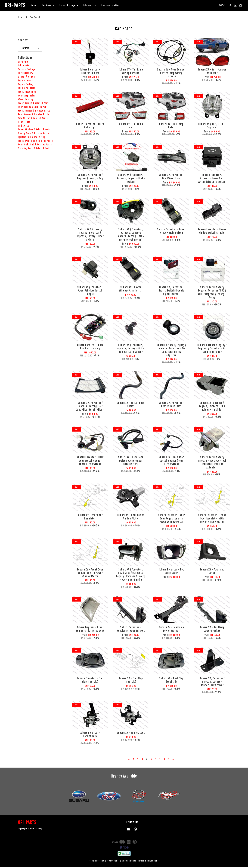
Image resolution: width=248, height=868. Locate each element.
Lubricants (95, 6)
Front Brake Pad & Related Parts (35, 142)
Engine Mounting (27, 89)
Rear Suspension (27, 96)
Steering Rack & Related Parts (34, 149)
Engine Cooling (26, 85)
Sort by (23, 41)
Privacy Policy (113, 862)
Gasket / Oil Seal (27, 78)
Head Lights (24, 123)
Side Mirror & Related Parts (33, 119)
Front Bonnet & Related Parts (34, 104)
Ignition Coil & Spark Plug (32, 138)
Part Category (26, 74)
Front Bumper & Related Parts (34, 111)
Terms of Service (96, 862)
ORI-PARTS (18, 6)
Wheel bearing (26, 100)
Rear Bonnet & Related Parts (33, 108)
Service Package (74, 6)
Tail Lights (23, 127)
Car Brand (53, 6)
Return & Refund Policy (149, 862)
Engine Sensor (25, 81)
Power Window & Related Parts (34, 130)
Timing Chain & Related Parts (33, 134)
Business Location (115, 6)
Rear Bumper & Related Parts (34, 115)
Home (39, 6)
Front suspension (27, 93)
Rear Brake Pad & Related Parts (35, 145)
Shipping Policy (129, 862)
